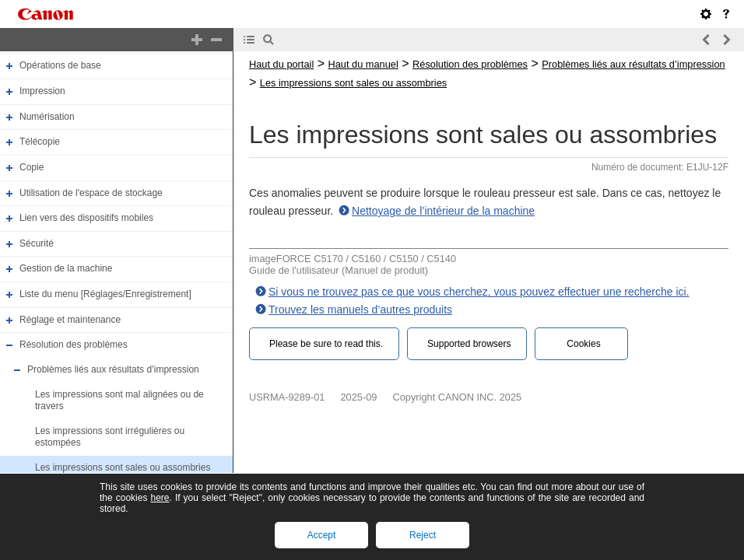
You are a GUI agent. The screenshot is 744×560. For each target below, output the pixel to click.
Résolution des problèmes (74, 345)
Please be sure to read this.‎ (326, 344)
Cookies (583, 344)
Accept (322, 535)
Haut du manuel (363, 64)
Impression (42, 91)
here (160, 498)
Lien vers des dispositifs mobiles (86, 218)
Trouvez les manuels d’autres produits (360, 310)
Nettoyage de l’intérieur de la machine (443, 211)
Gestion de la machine (66, 269)
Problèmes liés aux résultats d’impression (113, 369)
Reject (423, 535)
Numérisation (47, 117)
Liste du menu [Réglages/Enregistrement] (105, 294)
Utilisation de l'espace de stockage (91, 193)
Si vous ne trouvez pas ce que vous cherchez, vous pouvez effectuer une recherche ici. (479, 292)
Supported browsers (469, 344)
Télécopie (40, 142)
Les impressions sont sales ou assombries (123, 467)
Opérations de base (60, 66)
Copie (32, 167)
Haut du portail (281, 64)
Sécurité (37, 243)
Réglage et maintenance (70, 320)
